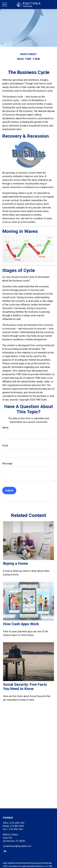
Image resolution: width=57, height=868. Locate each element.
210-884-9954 (17, 826)
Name (5, 428)
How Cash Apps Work (21, 624)
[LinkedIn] (5, 851)
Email (5, 446)
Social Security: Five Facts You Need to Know (25, 687)
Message (7, 464)
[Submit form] (9, 491)
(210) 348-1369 (17, 823)
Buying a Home (15, 563)
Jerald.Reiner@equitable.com (17, 846)
